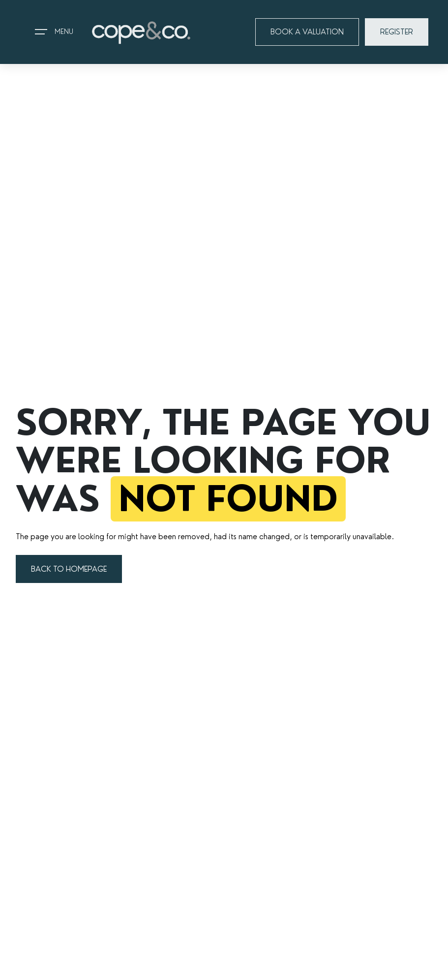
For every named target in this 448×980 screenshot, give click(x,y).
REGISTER (397, 32)
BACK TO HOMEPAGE (69, 569)
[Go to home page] (141, 32)
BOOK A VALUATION (307, 32)
